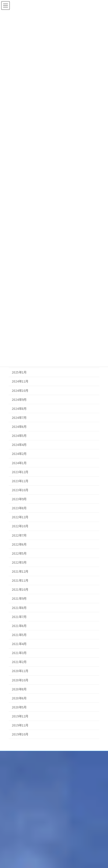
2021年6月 (19, 626)
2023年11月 (20, 481)
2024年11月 (20, 381)
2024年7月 (19, 418)
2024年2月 (19, 454)
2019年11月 (20, 725)
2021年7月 (19, 617)
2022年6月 (19, 544)
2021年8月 (19, 608)
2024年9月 (19, 400)
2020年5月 (19, 707)
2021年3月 (19, 653)
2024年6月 (19, 427)
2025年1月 (19, 372)
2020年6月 (19, 698)
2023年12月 (20, 472)
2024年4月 (19, 445)
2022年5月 (19, 553)
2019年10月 (20, 734)
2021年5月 (19, 635)
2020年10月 (20, 680)
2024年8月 (19, 409)
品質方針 (10, 765)
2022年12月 (20, 517)
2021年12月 (20, 571)
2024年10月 (20, 391)
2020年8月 (19, 689)
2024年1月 (19, 463)
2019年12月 (20, 716)
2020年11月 (20, 671)
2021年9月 (19, 598)
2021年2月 (19, 662)
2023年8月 (19, 508)
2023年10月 (20, 490)
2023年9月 (19, 499)
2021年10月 (20, 589)
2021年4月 (19, 644)
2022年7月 (19, 535)
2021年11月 (20, 580)
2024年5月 (19, 436)
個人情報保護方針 (16, 755)
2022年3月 (19, 562)
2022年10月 (20, 526)
